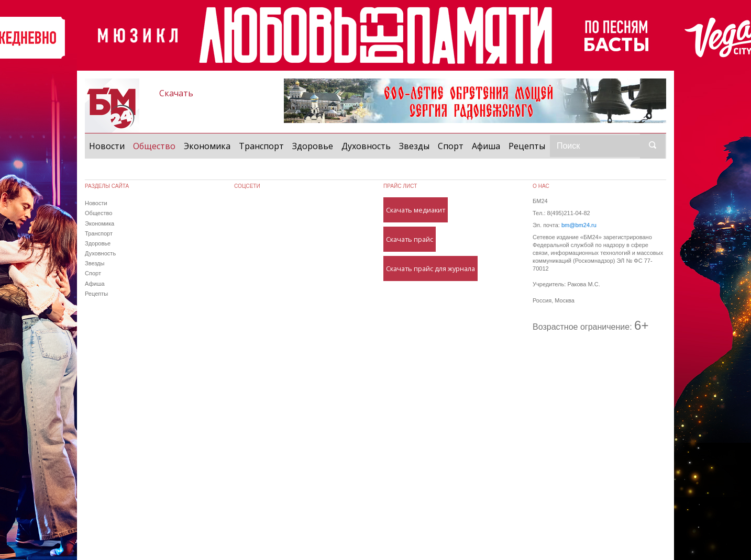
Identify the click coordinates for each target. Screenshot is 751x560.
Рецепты (527, 146)
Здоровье (313, 146)
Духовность (366, 146)
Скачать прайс (410, 239)
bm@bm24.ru (579, 225)
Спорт (451, 146)
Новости (107, 146)
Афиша (486, 146)
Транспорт (261, 146)
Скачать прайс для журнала (430, 268)
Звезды (414, 146)
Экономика (207, 146)
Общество (156, 145)
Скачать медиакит (416, 210)
